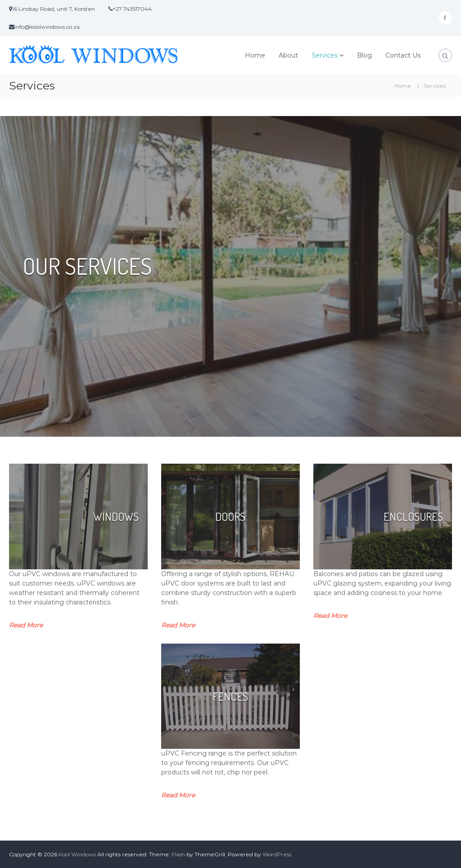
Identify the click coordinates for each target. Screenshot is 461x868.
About (288, 55)
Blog (364, 55)
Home (255, 55)
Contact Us (403, 55)
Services (325, 55)
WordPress (277, 854)
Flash (178, 854)
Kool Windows (77, 854)
